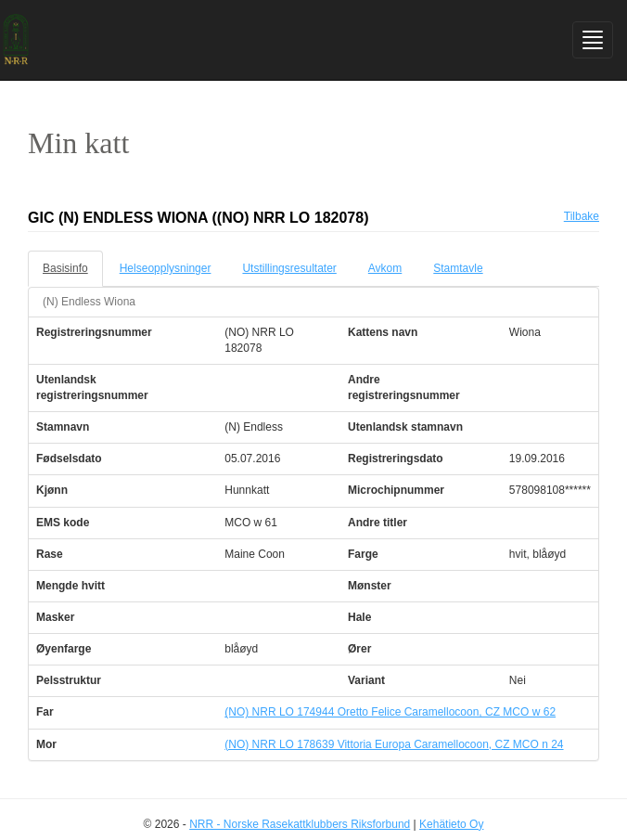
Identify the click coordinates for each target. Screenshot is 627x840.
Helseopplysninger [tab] (166, 268)
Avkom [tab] (385, 268)
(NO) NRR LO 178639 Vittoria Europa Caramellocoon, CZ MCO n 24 (394, 744)
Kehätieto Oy (451, 824)
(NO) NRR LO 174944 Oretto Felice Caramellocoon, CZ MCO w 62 (390, 712)
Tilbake (582, 216)
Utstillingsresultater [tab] (289, 268)
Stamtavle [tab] (458, 268)
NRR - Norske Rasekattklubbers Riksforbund (300, 824)
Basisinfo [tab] (65, 268)
